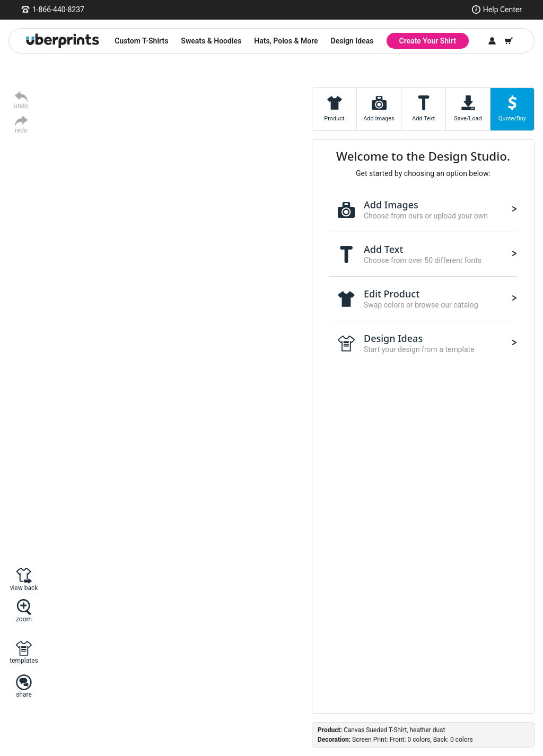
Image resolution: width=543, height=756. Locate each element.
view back (24, 588)
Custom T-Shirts (141, 41)
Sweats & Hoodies (211, 41)
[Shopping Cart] (509, 41)
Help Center (502, 10)
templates (24, 660)
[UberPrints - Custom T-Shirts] (63, 41)
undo (21, 106)
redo (21, 130)
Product (334, 118)
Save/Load (468, 118)
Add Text (423, 118)
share (24, 694)
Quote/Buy (512, 118)
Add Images (379, 118)
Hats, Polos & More (286, 41)
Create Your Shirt (428, 41)
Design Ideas (352, 41)
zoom (24, 619)
